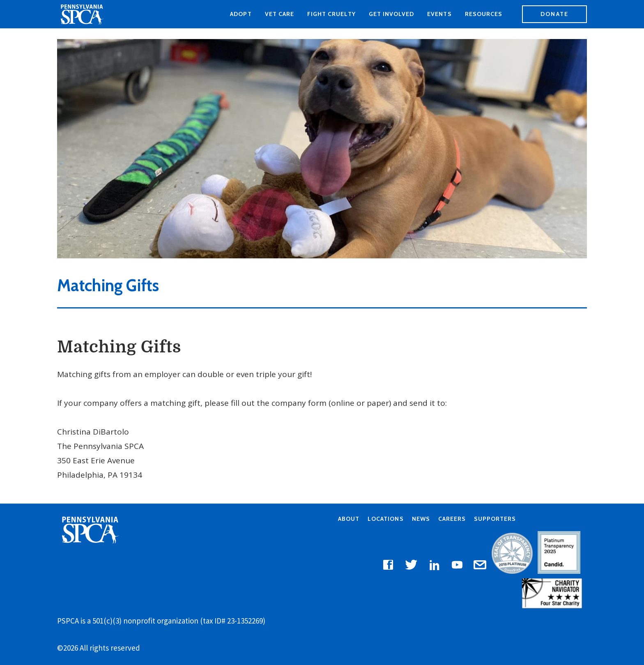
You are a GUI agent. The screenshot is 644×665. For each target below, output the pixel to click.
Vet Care (279, 14)
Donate (554, 14)
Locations (385, 519)
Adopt (241, 14)
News (421, 519)
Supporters (495, 519)
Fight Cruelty (331, 14)
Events (439, 14)
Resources (484, 14)
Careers (452, 519)
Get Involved (392, 14)
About (349, 519)
